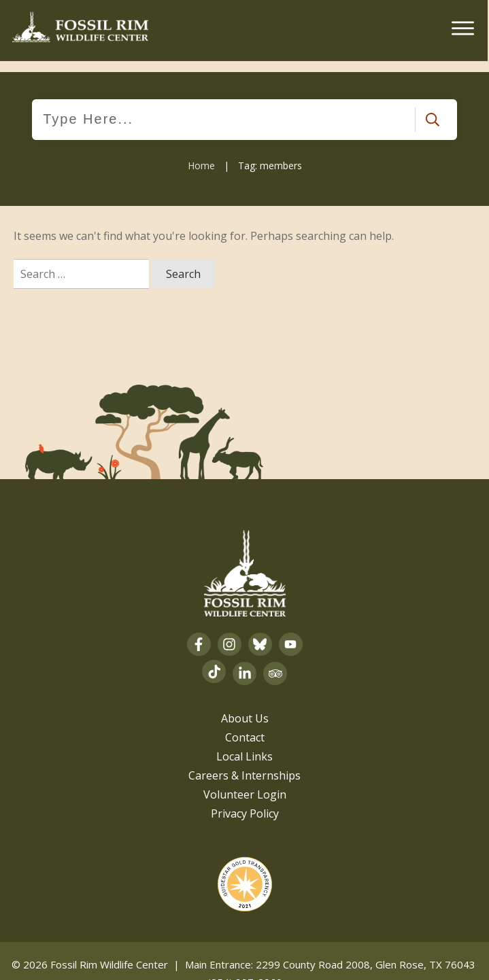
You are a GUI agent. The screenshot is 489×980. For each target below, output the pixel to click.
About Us (245, 707)
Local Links (244, 745)
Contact (245, 726)
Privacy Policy (245, 802)
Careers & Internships (244, 764)
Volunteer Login (245, 783)
